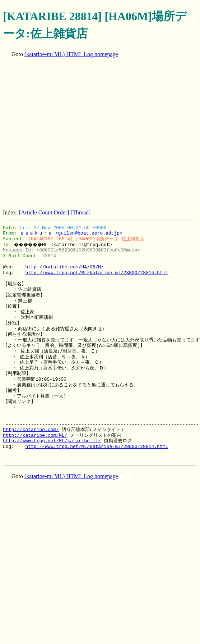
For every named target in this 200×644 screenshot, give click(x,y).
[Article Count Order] (44, 212)
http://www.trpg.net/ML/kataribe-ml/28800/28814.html (97, 273)
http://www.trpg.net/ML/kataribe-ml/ (52, 441)
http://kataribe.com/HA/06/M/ (64, 267)
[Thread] (80, 212)
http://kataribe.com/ (31, 430)
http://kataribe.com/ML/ (35, 435)
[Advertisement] (67, 132)
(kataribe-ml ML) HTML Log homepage (71, 54)
